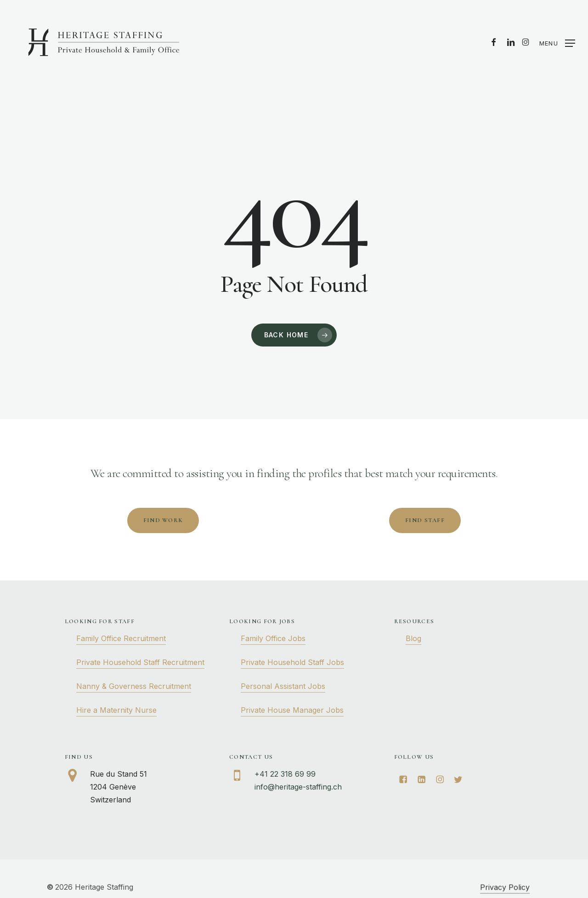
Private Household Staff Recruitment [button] (140, 662)
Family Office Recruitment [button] (121, 638)
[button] (557, 43)
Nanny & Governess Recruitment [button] (134, 686)
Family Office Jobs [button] (273, 638)
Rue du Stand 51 (119, 774)
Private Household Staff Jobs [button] (292, 662)
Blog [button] (413, 638)
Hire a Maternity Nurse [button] (116, 710)
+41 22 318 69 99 (285, 774)
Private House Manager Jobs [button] (292, 710)
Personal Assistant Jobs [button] (283, 686)
